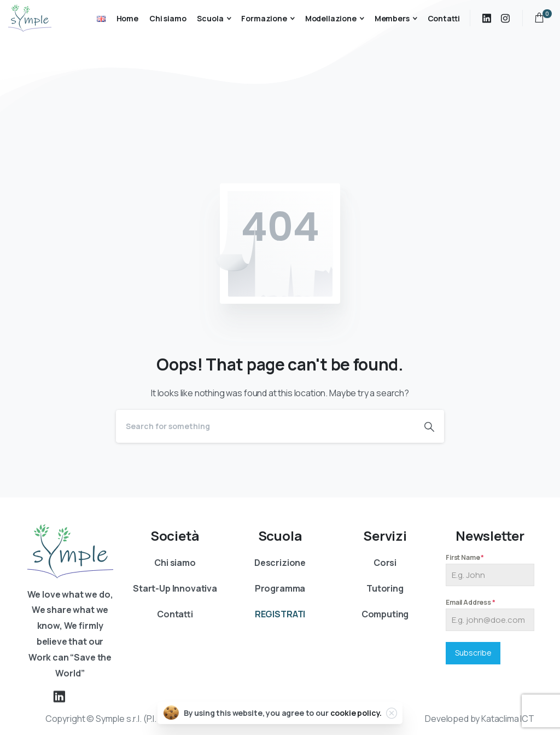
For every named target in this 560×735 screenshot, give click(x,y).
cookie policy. (356, 713)
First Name (465, 557)
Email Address (471, 602)
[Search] (265, 426)
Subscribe (473, 653)
